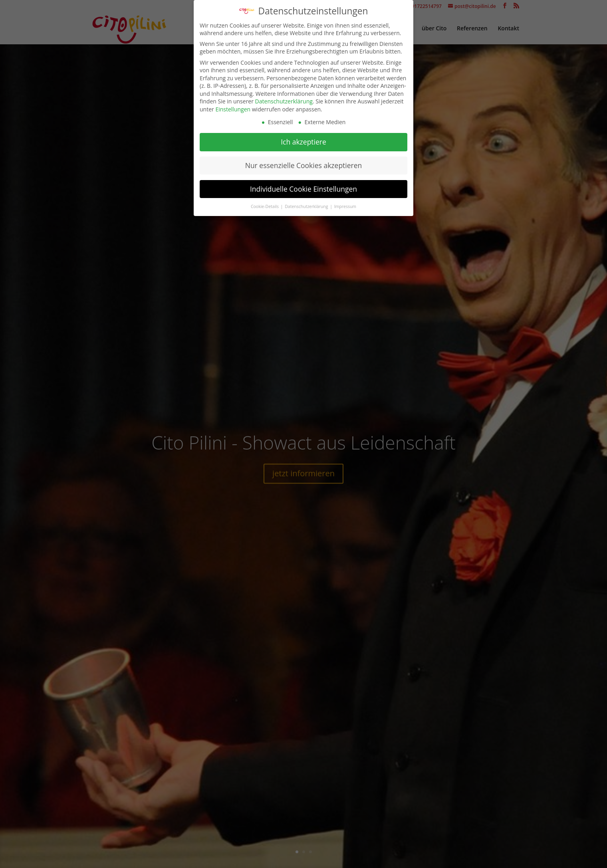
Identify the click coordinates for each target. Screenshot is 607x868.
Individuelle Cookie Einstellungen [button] (303, 186)
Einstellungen (233, 106)
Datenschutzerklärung (284, 98)
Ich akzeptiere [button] (303, 139)
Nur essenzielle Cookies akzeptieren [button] (304, 163)
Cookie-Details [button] (265, 203)
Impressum (345, 203)
